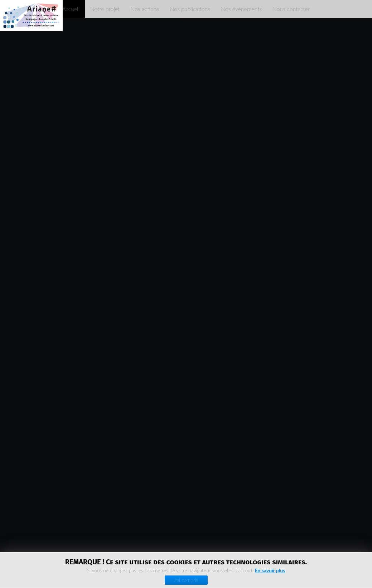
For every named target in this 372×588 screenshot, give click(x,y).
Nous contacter (291, 9)
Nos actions (145, 9)
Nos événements (241, 9)
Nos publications (190, 9)
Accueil (71, 9)
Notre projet (105, 9)
